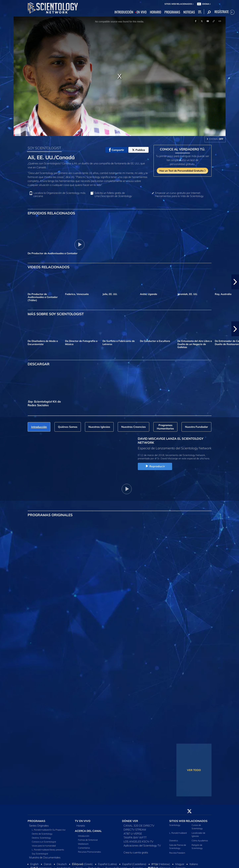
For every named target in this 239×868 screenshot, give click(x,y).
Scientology (175, 825)
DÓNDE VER (130, 821)
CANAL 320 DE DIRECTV (139, 826)
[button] (235, 282)
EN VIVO (142, 12)
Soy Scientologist (40, 854)
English (34, 864)
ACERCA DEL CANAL (88, 831)
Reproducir (155, 466)
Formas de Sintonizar (88, 840)
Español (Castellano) (134, 864)
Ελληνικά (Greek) (82, 864)
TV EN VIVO (83, 821)
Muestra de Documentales (45, 857)
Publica (138, 150)
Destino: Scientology (41, 838)
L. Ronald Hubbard (178, 833)
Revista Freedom (177, 853)
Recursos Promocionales (89, 852)
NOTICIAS (189, 12)
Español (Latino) (107, 864)
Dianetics (174, 840)
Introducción (84, 836)
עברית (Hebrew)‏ (161, 864)
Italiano (194, 864)
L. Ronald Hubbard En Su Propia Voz (49, 830)
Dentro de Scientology (42, 834)
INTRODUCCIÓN (124, 12)
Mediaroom (83, 844)
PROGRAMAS (172, 12)
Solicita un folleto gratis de (113, 194)
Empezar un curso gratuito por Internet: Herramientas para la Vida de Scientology (179, 194)
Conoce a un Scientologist (44, 842)
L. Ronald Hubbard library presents (48, 850)
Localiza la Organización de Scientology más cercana (59, 194)
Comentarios (84, 848)
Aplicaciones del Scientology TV (142, 845)
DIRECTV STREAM (135, 830)
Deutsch (62, 864)
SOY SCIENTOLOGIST (44, 148)
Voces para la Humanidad (44, 846)
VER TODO (194, 770)
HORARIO (156, 12)
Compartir (117, 150)
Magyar (180, 864)
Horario (81, 826)
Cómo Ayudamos (200, 840)
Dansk (48, 864)
